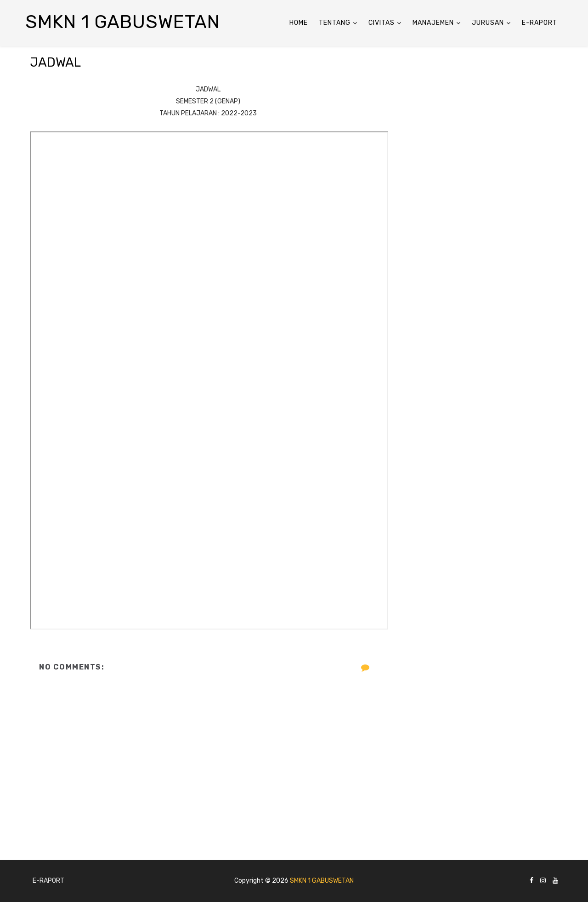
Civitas (382, 23)
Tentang (335, 23)
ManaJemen (433, 23)
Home (299, 23)
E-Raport (540, 23)
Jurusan (488, 23)
